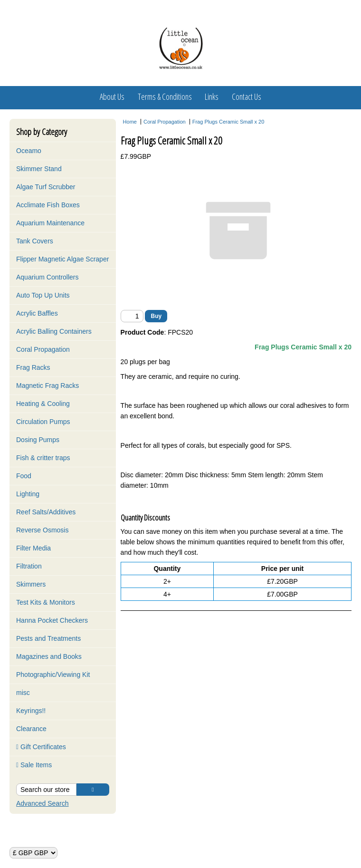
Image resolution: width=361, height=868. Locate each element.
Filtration (29, 566)
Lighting (28, 494)
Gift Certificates (41, 747)
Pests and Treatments (48, 638)
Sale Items (34, 765)
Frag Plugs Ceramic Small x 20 (228, 122)
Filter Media (33, 548)
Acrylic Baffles (37, 313)
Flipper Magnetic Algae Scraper (62, 259)
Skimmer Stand (39, 169)
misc (23, 693)
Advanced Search (43, 803)
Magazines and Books (49, 656)
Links (212, 96)
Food (24, 476)
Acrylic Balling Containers (54, 331)
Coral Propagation (43, 349)
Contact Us (247, 96)
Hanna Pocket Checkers (52, 620)
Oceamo (29, 151)
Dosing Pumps (38, 440)
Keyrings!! (31, 711)
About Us (112, 96)
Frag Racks (33, 367)
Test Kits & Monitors (46, 602)
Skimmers (31, 584)
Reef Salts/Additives (46, 512)
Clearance (31, 729)
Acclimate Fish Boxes (48, 205)
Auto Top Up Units (43, 295)
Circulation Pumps (43, 422)
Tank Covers (35, 241)
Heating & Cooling (43, 404)
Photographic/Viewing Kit (53, 675)
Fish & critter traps (43, 458)
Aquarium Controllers (47, 277)
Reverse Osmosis (42, 530)
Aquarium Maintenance (50, 223)
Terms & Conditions (165, 96)
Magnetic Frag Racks (47, 386)
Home (130, 122)
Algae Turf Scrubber (46, 187)
